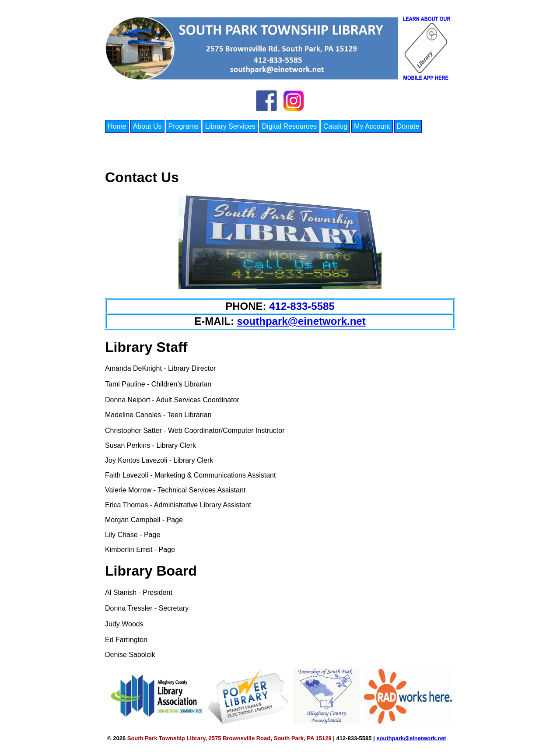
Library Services (230, 126)
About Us (147, 126)
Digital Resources (289, 126)
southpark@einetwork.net (301, 321)
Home (117, 126)
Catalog (335, 126)
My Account (372, 126)
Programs (184, 126)
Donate (408, 126)
